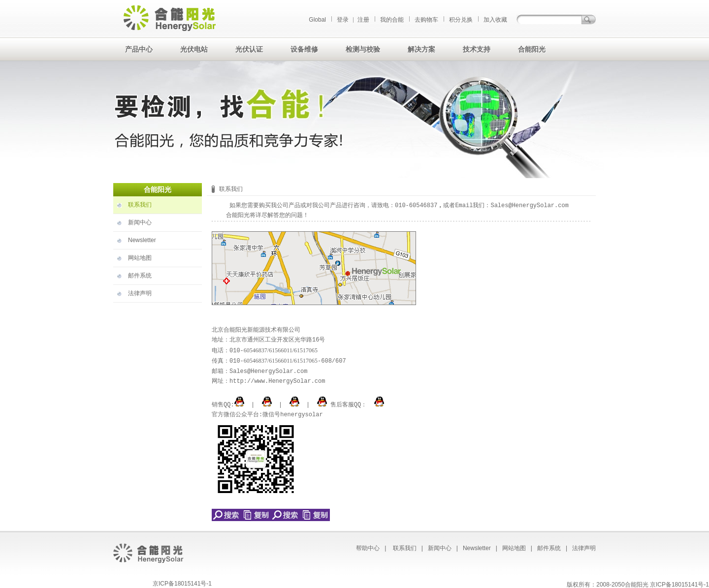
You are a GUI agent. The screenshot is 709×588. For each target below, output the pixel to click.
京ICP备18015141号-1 (182, 582)
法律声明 (140, 293)
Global (317, 20)
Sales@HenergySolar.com (529, 205)
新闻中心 (140, 222)
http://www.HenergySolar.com (277, 380)
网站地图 (140, 258)
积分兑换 (461, 20)
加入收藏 (495, 20)
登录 (343, 20)
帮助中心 (368, 547)
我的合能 (392, 20)
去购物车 (426, 20)
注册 (363, 20)
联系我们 (140, 205)
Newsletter (142, 240)
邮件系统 (140, 276)
